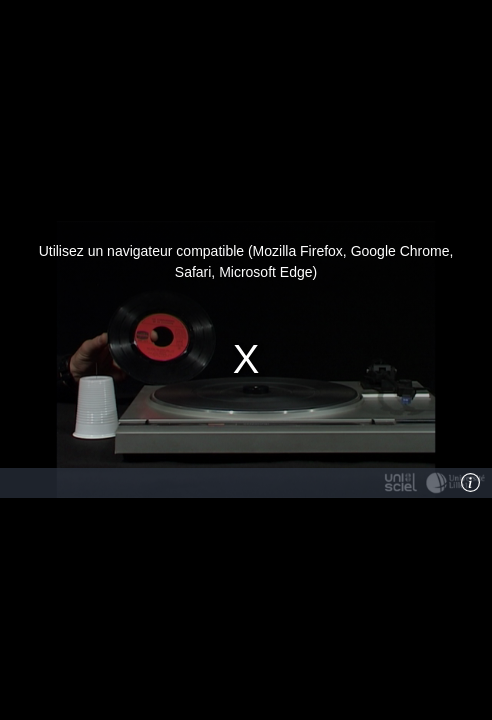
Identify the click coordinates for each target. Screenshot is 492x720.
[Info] (471, 483)
